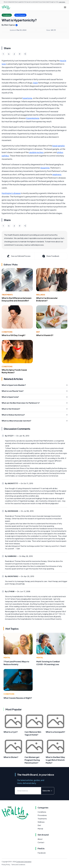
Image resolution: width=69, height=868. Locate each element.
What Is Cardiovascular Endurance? (47, 299)
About (40, 839)
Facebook (42, 853)
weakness (57, 174)
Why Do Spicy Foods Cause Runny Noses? (14, 371)
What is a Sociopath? (55, 732)
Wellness (41, 295)
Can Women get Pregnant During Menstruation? (32, 760)
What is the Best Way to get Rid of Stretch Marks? (55, 760)
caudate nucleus (36, 152)
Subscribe (48, 791)
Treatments (7, 295)
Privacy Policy (6, 865)
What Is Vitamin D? (45, 335)
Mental (7, 658)
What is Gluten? (11, 757)
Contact (41, 842)
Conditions (7, 332)
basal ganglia (58, 146)
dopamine (45, 168)
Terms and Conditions (18, 865)
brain (36, 83)
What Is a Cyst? (11, 732)
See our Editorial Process (19, 256)
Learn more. (62, 2)
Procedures (42, 815)
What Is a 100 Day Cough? (14, 335)
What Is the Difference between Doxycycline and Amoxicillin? (17, 299)
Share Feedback (51, 256)
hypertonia (27, 98)
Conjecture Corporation (24, 862)
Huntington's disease (11, 193)
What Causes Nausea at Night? (18, 698)
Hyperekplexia (33, 118)
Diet (38, 332)
